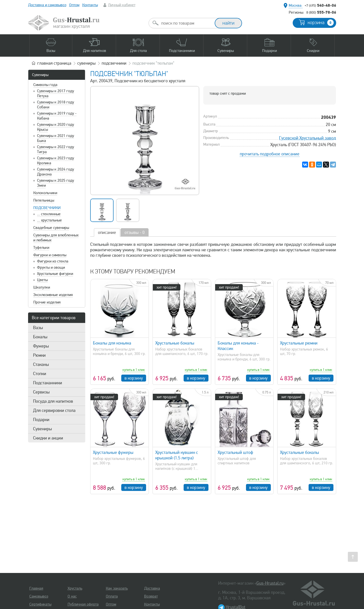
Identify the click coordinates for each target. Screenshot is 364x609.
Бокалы (40, 337)
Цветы (42, 280)
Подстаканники (48, 383)
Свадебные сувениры (51, 228)
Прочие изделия (47, 302)
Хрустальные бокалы (175, 343)
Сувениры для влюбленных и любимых (56, 238)
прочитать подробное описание (270, 154)
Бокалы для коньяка (112, 343)
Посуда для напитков (53, 401)
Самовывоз (39, 596)
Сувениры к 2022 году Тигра (56, 149)
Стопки (40, 374)
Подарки (41, 420)
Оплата (112, 596)
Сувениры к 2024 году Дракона (56, 172)
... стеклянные (49, 214)
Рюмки (39, 355)
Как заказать (117, 588)
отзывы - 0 (135, 232)
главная (54, 63)
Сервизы (41, 392)
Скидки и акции (48, 438)
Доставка (152, 588)
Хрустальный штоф (235, 452)
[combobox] (186, 23)
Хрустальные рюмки (299, 343)
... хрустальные (49, 220)
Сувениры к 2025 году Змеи (56, 183)
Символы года (45, 85)
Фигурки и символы (50, 255)
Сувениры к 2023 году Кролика (56, 161)
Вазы (38, 328)
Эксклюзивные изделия (53, 295)
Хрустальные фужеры (113, 452)
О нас (72, 596)
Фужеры (41, 346)
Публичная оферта (83, 604)
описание (107, 232)
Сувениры (40, 75)
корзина (321, 23)
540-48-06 (320, 5)
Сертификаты (40, 604)
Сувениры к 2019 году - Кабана (57, 116)
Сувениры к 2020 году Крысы (56, 127)
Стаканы (41, 364)
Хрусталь (75, 588)
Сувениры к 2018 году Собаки (56, 105)
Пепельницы (44, 200)
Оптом (74, 5)
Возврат (151, 596)
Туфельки (41, 248)
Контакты (90, 5)
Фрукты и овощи (51, 267)
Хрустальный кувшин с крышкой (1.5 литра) (177, 455)
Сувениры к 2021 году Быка (56, 138)
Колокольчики (45, 193)
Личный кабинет (122, 5)
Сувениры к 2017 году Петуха (56, 93)
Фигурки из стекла (53, 261)
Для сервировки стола (54, 410)
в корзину (134, 378)
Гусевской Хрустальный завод (307, 138)
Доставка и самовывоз (47, 5)
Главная (36, 588)
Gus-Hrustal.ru (270, 583)
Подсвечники (47, 208)
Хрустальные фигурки (55, 274)
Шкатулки (42, 287)
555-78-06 (321, 12)
